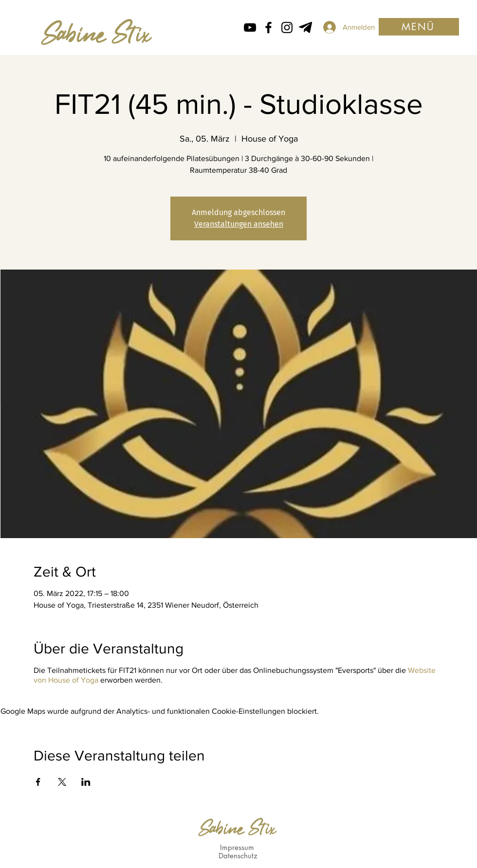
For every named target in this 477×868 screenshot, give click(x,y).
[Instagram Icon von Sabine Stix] (287, 27)
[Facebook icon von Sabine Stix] (268, 27)
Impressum (237, 847)
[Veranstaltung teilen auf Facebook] (38, 782)
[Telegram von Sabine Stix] (305, 27)
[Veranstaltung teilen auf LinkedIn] (86, 782)
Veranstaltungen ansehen (239, 224)
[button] (419, 27)
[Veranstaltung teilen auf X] (62, 782)
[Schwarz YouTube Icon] (250, 27)
